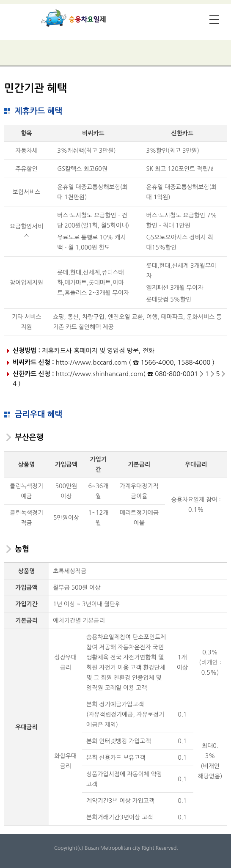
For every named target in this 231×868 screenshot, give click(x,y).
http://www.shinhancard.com (100, 374)
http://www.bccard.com (91, 362)
